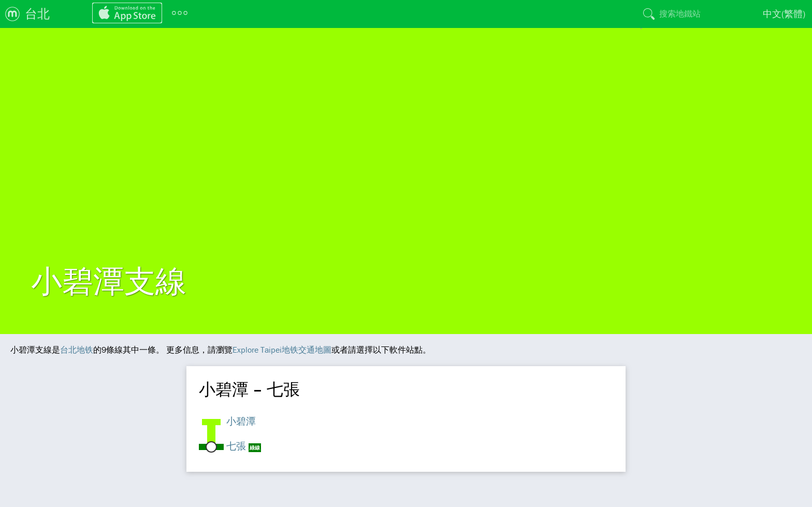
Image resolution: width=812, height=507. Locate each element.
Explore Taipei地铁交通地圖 (282, 350)
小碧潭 (241, 421)
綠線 (255, 448)
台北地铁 (77, 350)
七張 (236, 446)
